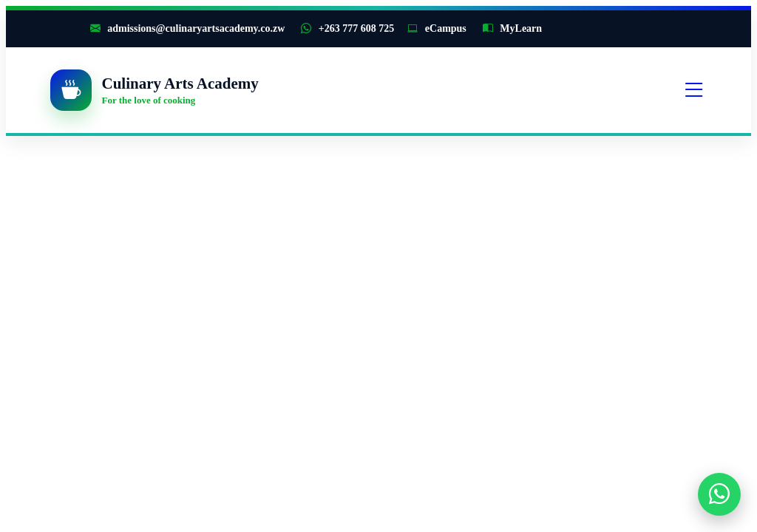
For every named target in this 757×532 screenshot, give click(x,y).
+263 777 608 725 (347, 28)
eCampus (437, 28)
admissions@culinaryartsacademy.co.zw (188, 28)
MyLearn (512, 28)
